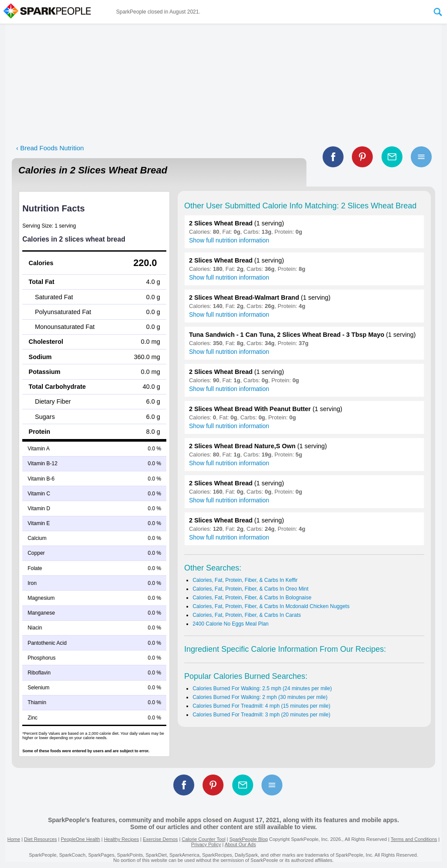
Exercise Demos (160, 839)
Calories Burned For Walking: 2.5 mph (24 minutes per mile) (262, 688)
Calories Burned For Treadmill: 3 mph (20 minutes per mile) (261, 715)
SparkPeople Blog (248, 839)
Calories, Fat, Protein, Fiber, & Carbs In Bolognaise (252, 598)
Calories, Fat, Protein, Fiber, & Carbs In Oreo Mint (250, 589)
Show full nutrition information (229, 240)
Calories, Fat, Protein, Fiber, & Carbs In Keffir (245, 580)
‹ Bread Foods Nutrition (50, 148)
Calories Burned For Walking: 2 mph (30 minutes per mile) (260, 697)
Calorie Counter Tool (203, 839)
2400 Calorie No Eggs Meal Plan (230, 624)
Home (14, 839)
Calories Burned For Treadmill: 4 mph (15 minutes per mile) (261, 706)
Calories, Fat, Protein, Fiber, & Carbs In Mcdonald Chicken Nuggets (271, 606)
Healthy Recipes (121, 839)
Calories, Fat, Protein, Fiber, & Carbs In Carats (247, 615)
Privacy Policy (206, 844)
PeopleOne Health (80, 839)
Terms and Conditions (414, 839)
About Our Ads (241, 844)
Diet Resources (40, 839)
